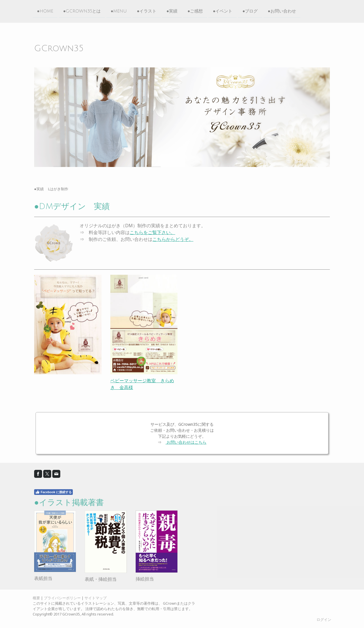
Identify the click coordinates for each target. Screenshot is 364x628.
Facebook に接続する (53, 492)
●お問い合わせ (282, 11)
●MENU (119, 11)
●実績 (172, 11)
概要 (36, 598)
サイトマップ (96, 598)
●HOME (45, 11)
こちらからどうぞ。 (173, 239)
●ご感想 (195, 11)
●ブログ (250, 11)
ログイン (324, 619)
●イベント (223, 11)
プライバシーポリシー (62, 598)
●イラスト (147, 11)
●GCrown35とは (82, 11)
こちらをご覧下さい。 (152, 232)
